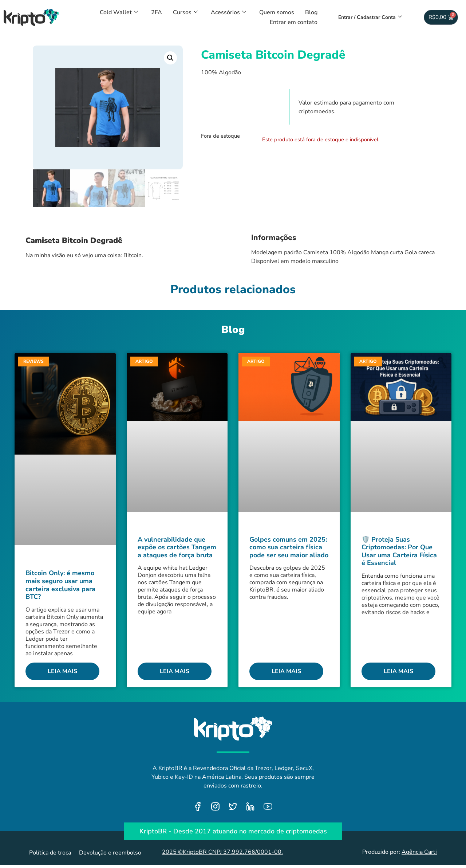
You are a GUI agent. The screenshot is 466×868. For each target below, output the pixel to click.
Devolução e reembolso (110, 853)
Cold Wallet (119, 12)
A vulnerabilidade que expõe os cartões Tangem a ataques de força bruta (177, 547)
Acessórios (228, 12)
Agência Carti (419, 852)
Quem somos (277, 12)
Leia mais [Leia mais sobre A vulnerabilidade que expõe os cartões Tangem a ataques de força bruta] (175, 671)
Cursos (185, 12)
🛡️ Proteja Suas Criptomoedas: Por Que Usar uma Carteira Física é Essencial (399, 551)
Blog (311, 12)
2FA (157, 12)
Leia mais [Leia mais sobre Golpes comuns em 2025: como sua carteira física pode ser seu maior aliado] (286, 671)
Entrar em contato (294, 22)
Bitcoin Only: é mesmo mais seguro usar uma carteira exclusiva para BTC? (60, 585)
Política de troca (50, 853)
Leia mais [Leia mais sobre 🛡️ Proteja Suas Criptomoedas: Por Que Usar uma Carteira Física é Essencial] (398, 671)
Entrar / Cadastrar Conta (370, 17)
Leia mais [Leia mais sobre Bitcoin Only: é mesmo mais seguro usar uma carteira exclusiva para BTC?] (62, 671)
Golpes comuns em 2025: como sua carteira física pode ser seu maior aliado (289, 547)
